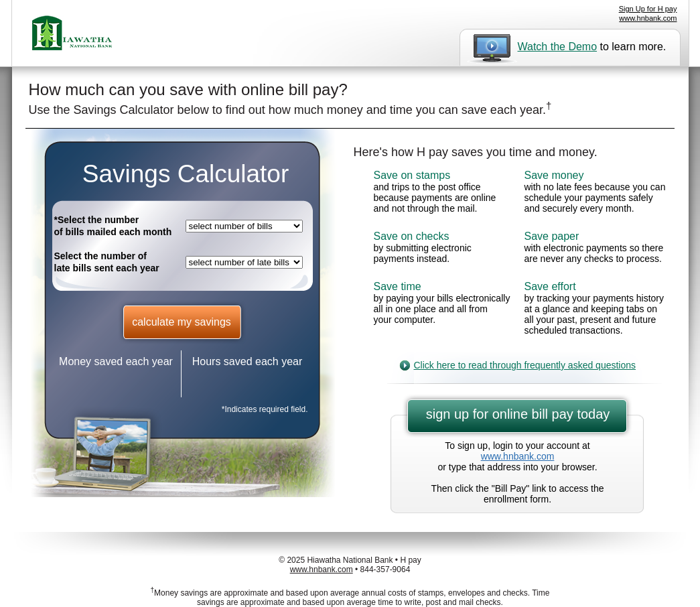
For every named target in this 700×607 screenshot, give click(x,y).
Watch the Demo (558, 47)
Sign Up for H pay (648, 9)
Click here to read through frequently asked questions (525, 365)
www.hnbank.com (648, 18)
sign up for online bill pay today (518, 414)
